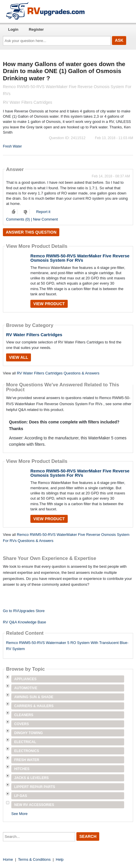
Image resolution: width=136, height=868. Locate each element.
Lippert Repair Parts (35, 787)
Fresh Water (12, 146)
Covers (22, 724)
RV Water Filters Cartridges (34, 335)
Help (60, 859)
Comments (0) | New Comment (32, 219)
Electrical (25, 742)
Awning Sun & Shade (34, 697)
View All (19, 357)
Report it (43, 212)
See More (19, 814)
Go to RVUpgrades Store (24, 611)
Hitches (22, 769)
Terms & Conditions (34, 859)
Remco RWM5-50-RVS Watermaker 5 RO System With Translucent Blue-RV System (67, 646)
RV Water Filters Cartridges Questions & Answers (58, 373)
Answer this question (31, 232)
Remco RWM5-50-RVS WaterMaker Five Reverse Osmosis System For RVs (80, 258)
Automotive (26, 688)
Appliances (25, 679)
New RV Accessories (34, 805)
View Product (49, 304)
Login (13, 29)
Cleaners (24, 715)
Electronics (27, 751)
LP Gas (21, 796)
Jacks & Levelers (31, 778)
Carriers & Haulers (34, 706)
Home (8, 859)
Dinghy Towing (29, 733)
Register (36, 29)
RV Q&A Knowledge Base (24, 622)
